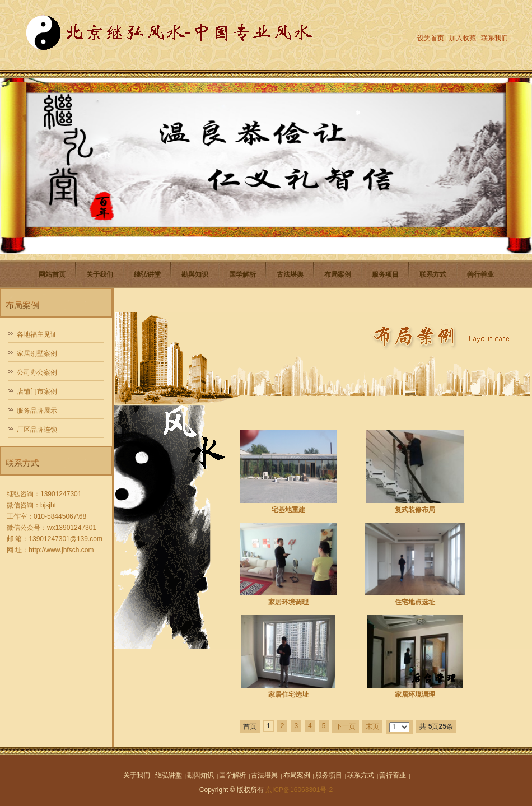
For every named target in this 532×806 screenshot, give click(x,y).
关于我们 (100, 274)
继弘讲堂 (147, 274)
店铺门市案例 (37, 392)
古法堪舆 (290, 274)
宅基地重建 (288, 510)
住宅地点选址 (415, 602)
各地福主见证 (37, 334)
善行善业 (480, 274)
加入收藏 (463, 38)
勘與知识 (195, 274)
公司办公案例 (37, 372)
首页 (250, 726)
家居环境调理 (288, 602)
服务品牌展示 (37, 411)
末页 (372, 726)
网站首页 (52, 274)
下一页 (346, 726)
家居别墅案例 (37, 353)
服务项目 (385, 274)
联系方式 (433, 274)
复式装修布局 (415, 510)
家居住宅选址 (288, 695)
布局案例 (338, 274)
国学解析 (242, 274)
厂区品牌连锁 (37, 430)
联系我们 (494, 38)
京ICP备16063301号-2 (299, 790)
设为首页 (431, 38)
